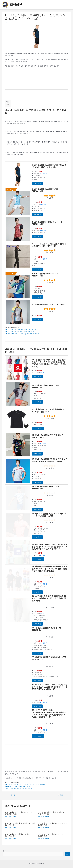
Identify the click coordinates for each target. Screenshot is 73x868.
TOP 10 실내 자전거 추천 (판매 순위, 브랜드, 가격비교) (20, 813)
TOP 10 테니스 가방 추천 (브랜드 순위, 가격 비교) (19, 332)
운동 (6, 22)
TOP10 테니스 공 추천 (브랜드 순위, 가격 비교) (18, 787)
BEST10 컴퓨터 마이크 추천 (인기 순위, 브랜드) (18, 789)
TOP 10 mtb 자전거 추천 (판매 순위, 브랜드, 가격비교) (52, 813)
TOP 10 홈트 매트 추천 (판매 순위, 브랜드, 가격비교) (53, 824)
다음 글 (61, 795)
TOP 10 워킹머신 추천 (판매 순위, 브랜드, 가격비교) (20, 835)
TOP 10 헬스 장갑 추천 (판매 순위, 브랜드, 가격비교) (53, 835)
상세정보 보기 (38, 429)
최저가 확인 (37, 214)
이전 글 (12, 795)
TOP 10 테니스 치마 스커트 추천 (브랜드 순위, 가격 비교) (21, 330)
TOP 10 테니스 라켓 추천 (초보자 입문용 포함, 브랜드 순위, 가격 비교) (25, 785)
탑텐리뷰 (16, 5)
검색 (5, 851)
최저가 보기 (37, 184)
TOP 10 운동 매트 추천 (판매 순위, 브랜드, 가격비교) (20, 824)
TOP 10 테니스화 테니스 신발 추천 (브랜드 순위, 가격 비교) (22, 334)
